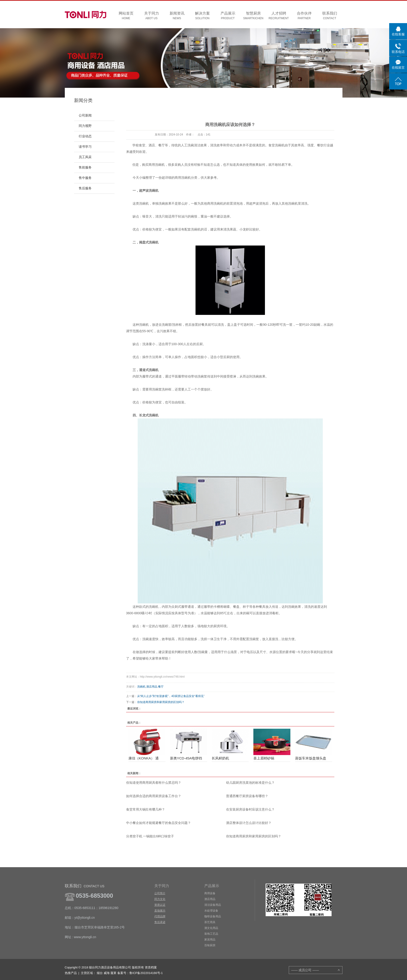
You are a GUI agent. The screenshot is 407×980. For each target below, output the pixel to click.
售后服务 (85, 188)
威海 (107, 973)
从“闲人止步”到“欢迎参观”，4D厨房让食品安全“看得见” (171, 696)
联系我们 (330, 16)
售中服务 (85, 178)
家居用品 (210, 940)
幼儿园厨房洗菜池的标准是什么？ (250, 783)
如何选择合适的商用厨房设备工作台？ (154, 796)
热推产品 (71, 973)
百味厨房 (210, 945)
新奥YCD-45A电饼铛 (186, 758)
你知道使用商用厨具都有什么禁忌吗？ (154, 783)
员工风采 (85, 157)
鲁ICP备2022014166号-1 (146, 973)
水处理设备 (211, 911)
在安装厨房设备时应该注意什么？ (250, 809)
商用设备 (210, 893)
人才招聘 (279, 16)
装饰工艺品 (211, 934)
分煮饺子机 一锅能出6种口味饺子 (150, 836)
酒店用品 (152, 687)
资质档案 (151, 967)
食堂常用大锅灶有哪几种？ (146, 809)
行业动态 (85, 136)
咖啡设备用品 (213, 916)
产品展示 (228, 16)
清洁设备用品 (213, 905)
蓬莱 (113, 973)
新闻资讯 (177, 16)
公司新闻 (85, 115)
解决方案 (202, 16)
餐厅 (161, 687)
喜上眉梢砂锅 (264, 758)
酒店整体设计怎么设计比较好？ (249, 823)
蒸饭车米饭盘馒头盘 (311, 758)
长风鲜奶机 (220, 758)
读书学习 (85, 147)
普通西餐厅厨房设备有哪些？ (247, 796)
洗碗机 (141, 687)
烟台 (100, 973)
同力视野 (85, 126)
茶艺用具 (210, 922)
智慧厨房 (253, 16)
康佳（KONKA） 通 (144, 758)
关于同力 (152, 16)
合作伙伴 (304, 16)
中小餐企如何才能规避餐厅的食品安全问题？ (158, 823)
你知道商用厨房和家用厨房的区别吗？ (161, 702)
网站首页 (126, 16)
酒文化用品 (211, 928)
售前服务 (85, 167)
